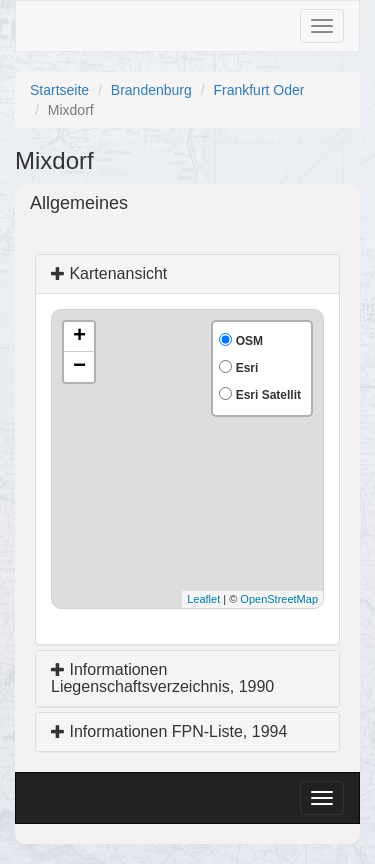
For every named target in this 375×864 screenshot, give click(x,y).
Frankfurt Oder (258, 90)
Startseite (59, 90)
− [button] (79, 367)
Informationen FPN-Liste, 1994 (169, 731)
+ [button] (79, 337)
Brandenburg (151, 90)
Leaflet (203, 599)
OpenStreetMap (279, 599)
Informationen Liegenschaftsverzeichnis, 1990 (162, 678)
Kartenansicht (109, 273)
